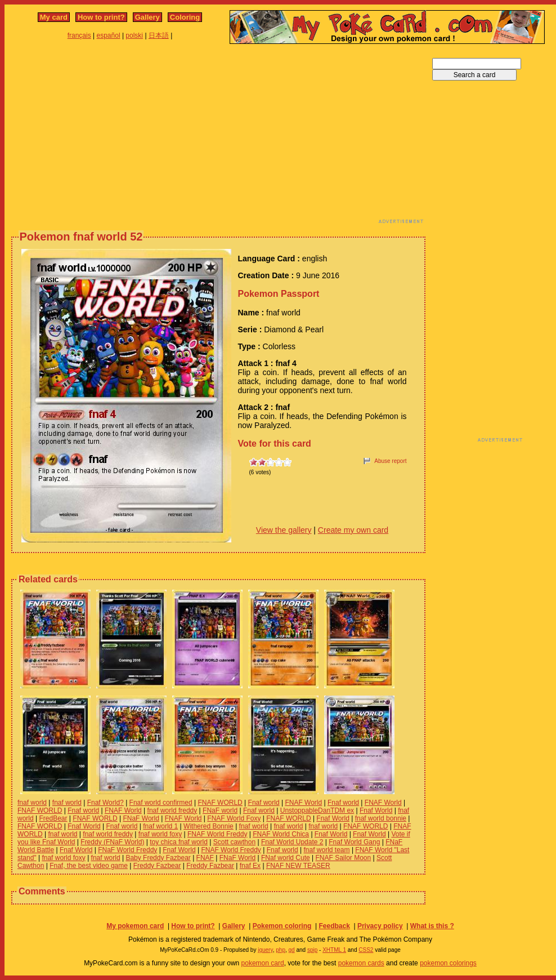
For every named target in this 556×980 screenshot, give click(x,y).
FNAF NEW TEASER (298, 866)
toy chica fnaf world (179, 842)
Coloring (185, 17)
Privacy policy (380, 926)
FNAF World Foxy (234, 818)
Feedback (334, 926)
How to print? (101, 17)
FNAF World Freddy (217, 834)
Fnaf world (264, 803)
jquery (265, 950)
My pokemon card (135, 926)
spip (312, 950)
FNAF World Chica (281, 834)
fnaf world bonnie (381, 818)
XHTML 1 (334, 950)
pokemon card (263, 963)
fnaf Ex (250, 866)
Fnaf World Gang (354, 842)
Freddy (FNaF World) (112, 842)
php (281, 950)
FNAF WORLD (220, 803)
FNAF (205, 858)
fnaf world (32, 803)
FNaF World (141, 818)
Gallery (147, 17)
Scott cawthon (234, 842)
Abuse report (390, 461)
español (109, 35)
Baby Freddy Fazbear (158, 858)
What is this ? (432, 926)
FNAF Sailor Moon (344, 858)
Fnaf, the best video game (89, 866)
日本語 (159, 35)
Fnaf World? (106, 803)
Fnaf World (376, 810)
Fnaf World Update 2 (292, 842)
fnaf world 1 (160, 826)
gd (292, 950)
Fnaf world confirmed (161, 803)
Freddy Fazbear (157, 866)
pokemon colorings (448, 963)
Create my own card (353, 530)
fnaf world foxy (160, 834)
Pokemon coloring (282, 926)
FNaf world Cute (286, 858)
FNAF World (303, 803)
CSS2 (366, 950)
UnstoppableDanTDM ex (317, 810)
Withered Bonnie (208, 826)
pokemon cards (361, 963)
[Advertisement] (185, 137)
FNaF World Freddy (127, 850)
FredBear (53, 818)
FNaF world (220, 810)
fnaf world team (327, 850)
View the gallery (284, 530)
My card (54, 17)
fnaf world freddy (172, 810)
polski (134, 35)
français (79, 35)
